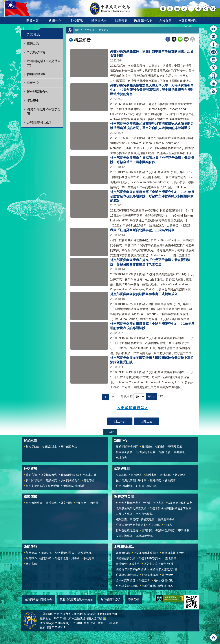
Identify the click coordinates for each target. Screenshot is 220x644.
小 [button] (198, 9)
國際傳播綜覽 (34, 503)
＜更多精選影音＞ (132, 408)
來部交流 (46, 553)
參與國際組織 (36, 74)
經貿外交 (33, 83)
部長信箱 (213, 36)
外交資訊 (77, 20)
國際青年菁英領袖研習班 (131, 570)
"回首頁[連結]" (163, 9)
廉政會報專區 (166, 520)
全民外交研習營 (126, 581)
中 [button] (191, 9)
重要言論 (33, 43)
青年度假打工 (169, 564)
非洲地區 (151, 475)
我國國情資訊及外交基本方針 (44, 63)
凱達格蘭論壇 (150, 575)
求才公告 (121, 458)
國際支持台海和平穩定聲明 (44, 112)
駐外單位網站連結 (147, 486)
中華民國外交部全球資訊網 (110, 9)
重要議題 (179, 452)
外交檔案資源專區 (127, 586)
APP (213, 75)
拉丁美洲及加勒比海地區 (131, 481)
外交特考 (167, 575)
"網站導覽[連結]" (170, 9)
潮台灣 (94, 503)
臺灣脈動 (51, 503)
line (180, 39)
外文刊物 (66, 503)
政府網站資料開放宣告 (38, 600)
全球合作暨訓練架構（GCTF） (160, 586)
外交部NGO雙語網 (150, 559)
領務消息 (165, 452)
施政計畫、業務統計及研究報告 (135, 520)
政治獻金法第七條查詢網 (131, 509)
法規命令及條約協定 (180, 503)
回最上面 (147, 421)
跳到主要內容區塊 (2, 2)
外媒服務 (81, 503)
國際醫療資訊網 (126, 559)
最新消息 (147, 447)
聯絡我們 (134, 600)
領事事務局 (123, 553)
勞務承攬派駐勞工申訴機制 (173, 531)
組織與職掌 (50, 447)
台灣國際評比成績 (39, 122)
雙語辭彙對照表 (65, 553)
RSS (213, 91)
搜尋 (213, 9)
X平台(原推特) (213, 68)
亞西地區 (136, 475)
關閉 (112, 432)
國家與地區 (99, 20)
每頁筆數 (127, 396)
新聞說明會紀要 (146, 452)
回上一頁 (120, 421)
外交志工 (144, 581)
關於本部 (33, 20)
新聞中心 (55, 20)
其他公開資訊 (144, 536)
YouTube (213, 83)
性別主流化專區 (154, 503)
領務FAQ (31, 559)
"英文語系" (177, 9)
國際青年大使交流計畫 (164, 570)
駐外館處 (155, 481)
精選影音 (105, 30)
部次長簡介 (33, 447)
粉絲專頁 (213, 44)
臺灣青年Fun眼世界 (128, 564)
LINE (213, 52)
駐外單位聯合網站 (127, 575)
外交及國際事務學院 (146, 553)
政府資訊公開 (143, 20)
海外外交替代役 (163, 581)
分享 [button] (205, 9)
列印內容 (193, 39)
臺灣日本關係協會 (173, 553)
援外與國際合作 (38, 92)
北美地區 (180, 475)
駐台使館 (170, 481)
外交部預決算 (144, 514)
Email (186, 39)
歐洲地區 (165, 475)
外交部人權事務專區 (128, 503)
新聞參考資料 (124, 452)
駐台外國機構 (124, 486)
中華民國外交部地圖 (104, 619)
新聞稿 (160, 447)
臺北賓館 (171, 559)
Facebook (168, 39)
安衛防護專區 (124, 536)
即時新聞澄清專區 (127, 447)
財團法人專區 (124, 514)
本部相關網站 (188, 20)
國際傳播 (121, 20)
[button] (151, 397)
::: (23, 31)
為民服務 (165, 20)
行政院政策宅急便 (127, 531)
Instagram (213, 60)
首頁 (77, 30)
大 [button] (184, 9)
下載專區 (89, 559)
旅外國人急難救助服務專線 (213, 29)
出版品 (168, 525)
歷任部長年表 (69, 447)
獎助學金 (33, 101)
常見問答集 (85, 553)
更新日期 (45, 627)
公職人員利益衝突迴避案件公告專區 (138, 525)
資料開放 (147, 531)
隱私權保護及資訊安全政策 (76, 600)
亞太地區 (121, 475)
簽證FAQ (46, 559)
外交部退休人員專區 (67, 559)
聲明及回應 (175, 447)
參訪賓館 (31, 564)
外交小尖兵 (150, 564)
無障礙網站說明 (110, 600)
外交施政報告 (36, 52)
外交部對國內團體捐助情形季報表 (170, 509)
